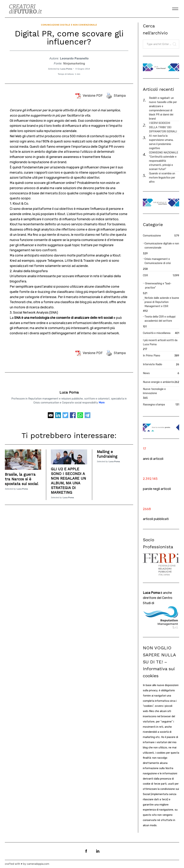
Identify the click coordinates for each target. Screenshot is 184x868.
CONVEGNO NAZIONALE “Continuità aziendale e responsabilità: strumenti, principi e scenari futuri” (164, 161)
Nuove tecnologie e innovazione (154, 391)
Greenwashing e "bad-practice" (158, 286)
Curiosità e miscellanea (157, 333)
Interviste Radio (152, 364)
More (102, 401)
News (146, 373)
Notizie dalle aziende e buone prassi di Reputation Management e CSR (162, 302)
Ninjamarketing (74, 62)
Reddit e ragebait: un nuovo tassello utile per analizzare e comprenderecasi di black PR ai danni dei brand (163, 108)
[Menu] (175, 9)
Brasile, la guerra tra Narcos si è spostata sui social (22, 478)
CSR (145, 275)
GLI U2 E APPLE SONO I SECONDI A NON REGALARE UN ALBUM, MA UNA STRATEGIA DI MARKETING (69, 479)
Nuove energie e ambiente (158, 382)
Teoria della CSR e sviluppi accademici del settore (160, 319)
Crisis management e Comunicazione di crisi (158, 261)
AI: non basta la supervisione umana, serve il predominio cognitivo (161, 142)
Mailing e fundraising (107, 453)
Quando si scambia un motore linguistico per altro (162, 178)
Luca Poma (66, 67)
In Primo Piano (151, 356)
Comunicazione (152, 236)
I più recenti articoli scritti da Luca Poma (160, 342)
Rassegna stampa (154, 405)
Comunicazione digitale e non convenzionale (69, 24)
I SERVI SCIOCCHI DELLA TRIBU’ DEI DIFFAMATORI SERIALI (163, 127)
